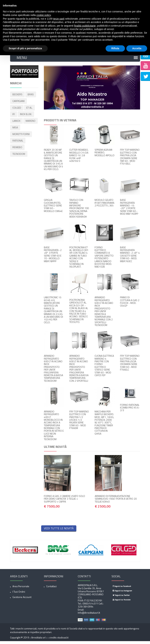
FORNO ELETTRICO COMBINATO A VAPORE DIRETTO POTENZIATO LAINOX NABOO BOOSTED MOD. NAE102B (104, 260)
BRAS (31, 97)
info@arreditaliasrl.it (89, 615)
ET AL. (29, 109)
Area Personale (21, 589)
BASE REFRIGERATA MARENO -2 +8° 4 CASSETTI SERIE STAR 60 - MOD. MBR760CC (130, 257)
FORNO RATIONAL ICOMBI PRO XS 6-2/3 (130, 410)
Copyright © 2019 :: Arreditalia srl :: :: (30, 640)
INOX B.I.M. (26, 116)
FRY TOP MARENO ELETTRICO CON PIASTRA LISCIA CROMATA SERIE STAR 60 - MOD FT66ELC (130, 365)
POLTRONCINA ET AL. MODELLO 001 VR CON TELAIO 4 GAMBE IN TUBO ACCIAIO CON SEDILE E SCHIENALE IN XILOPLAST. (79, 260)
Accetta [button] (137, 48)
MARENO (31, 122)
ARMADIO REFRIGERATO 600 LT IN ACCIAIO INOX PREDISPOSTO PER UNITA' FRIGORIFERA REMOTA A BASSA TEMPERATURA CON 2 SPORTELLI (79, 371)
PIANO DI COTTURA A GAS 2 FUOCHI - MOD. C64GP (130, 304)
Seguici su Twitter (121, 598)
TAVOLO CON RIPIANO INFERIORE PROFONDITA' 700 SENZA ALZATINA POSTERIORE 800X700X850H (79, 211)
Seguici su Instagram (122, 593)
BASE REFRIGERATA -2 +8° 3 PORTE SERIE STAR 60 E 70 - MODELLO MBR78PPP (53, 257)
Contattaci (51, 589)
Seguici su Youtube (121, 602)
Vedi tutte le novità (59, 531)
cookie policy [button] (44, 15)
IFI (14, 116)
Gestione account (22, 600)
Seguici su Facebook (122, 589)
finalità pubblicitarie (85, 26)
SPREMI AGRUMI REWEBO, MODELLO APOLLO (105, 155)
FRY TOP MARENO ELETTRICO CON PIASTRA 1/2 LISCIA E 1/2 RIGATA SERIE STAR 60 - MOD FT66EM (79, 422)
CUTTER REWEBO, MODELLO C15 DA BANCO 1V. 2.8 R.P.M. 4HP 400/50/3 (79, 158)
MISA (15, 128)
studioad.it (63, 640)
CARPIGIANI (19, 103)
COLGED (17, 109)
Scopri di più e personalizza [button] (25, 48)
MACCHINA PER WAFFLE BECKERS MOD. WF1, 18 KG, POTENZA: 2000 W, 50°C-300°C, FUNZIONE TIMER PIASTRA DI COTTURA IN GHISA (104, 425)
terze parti (59, 19)
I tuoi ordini (19, 594)
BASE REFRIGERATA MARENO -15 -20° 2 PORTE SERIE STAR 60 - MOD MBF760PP (129, 209)
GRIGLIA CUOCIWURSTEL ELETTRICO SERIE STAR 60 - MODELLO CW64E (53, 208)
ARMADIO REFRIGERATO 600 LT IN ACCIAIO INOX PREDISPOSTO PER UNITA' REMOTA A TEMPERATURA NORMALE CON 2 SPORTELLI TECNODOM (104, 314)
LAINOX (16, 122)
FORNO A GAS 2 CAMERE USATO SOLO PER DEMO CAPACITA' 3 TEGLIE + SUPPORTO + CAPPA (64, 501)
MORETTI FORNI (21, 134)
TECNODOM (19, 153)
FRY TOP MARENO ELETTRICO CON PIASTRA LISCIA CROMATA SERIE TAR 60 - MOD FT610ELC (130, 159)
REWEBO (17, 147)
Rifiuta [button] (115, 48)
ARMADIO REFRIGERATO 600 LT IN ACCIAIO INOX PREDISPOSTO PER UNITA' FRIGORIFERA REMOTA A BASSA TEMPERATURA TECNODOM (53, 371)
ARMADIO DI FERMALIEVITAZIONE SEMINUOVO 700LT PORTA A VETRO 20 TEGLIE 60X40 (116, 501)
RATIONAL (18, 141)
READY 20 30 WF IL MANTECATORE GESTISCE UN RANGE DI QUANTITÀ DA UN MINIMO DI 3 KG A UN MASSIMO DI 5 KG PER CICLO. (53, 162)
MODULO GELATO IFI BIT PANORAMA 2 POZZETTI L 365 (104, 205)
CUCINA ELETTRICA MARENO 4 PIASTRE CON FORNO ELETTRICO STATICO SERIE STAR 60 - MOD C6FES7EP (104, 368)
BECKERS (17, 97)
